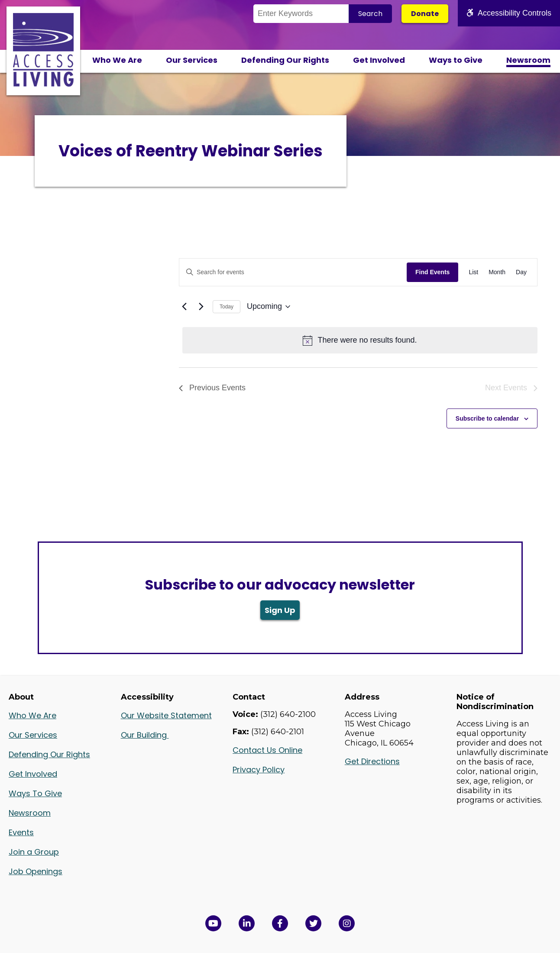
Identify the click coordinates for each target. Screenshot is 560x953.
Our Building (145, 735)
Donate (425, 14)
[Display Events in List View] (473, 272)
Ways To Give (35, 793)
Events (21, 832)
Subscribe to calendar (487, 418)
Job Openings (36, 871)
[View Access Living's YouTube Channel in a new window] (213, 923)
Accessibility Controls (509, 13)
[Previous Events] (184, 307)
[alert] (360, 340)
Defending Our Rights (285, 60)
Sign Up (280, 610)
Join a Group (34, 852)
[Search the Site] (301, 14)
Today (227, 307)
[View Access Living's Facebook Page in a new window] (280, 923)
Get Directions (372, 761)
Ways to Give (456, 60)
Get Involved (379, 60)
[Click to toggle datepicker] (269, 307)
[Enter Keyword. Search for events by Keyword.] (293, 272)
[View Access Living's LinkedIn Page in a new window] (247, 923)
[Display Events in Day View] (521, 272)
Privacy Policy (259, 770)
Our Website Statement (166, 715)
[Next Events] (201, 307)
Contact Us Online (267, 750)
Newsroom (528, 60)
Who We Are (117, 60)
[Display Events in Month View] (497, 272)
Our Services (192, 60)
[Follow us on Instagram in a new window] (347, 923)
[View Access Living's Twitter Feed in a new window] (313, 923)
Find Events (432, 272)
